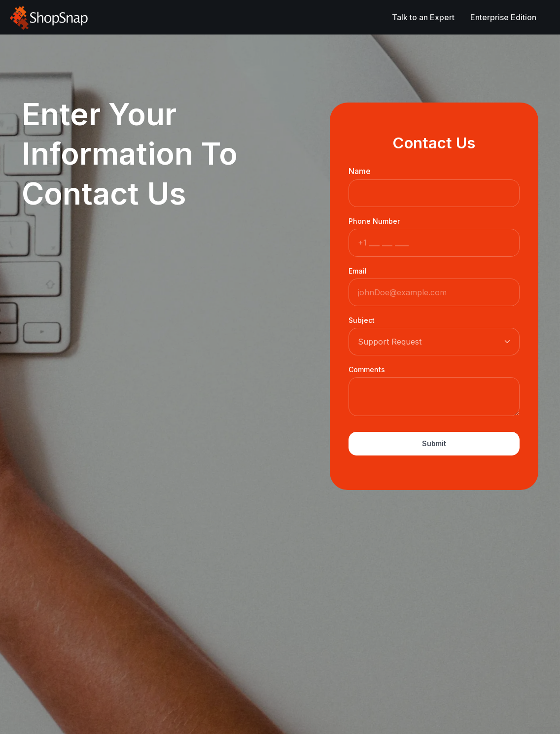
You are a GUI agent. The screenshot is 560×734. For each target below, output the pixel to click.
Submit (434, 443)
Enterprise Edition (503, 17)
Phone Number (374, 221)
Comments (367, 369)
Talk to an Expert (423, 17)
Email (358, 271)
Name (360, 171)
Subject (362, 320)
